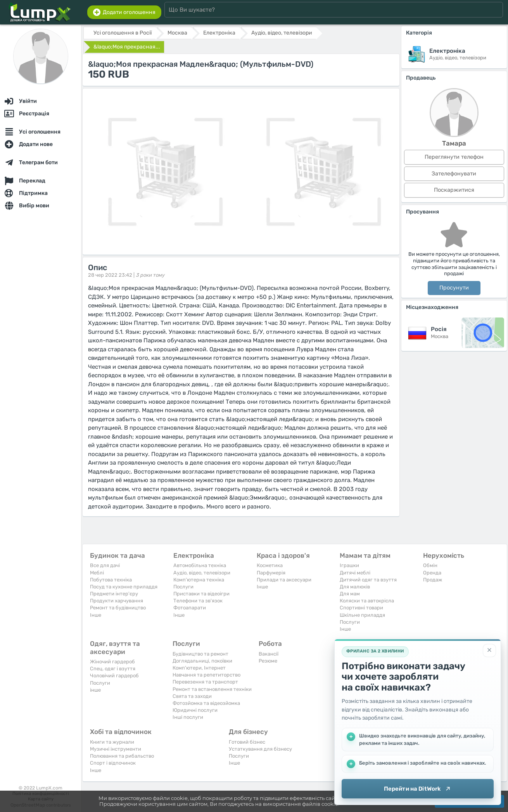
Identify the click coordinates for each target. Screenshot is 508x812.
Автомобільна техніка (200, 565)
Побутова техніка (111, 580)
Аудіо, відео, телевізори (202, 573)
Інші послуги (188, 717)
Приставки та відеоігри (201, 594)
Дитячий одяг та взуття (368, 580)
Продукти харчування (117, 601)
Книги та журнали (112, 742)
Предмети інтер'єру (114, 594)
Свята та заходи (192, 696)
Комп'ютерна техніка (199, 580)
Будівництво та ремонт (200, 654)
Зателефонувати (454, 174)
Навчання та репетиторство (206, 675)
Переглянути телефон (454, 157)
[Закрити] (489, 651)
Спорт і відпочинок (113, 763)
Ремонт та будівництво (118, 608)
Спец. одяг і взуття (113, 669)
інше (95, 690)
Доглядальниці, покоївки (202, 661)
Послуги (183, 587)
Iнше (96, 615)
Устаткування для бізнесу (260, 749)
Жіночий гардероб (112, 662)
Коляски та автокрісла (367, 601)
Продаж (433, 580)
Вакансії (269, 654)
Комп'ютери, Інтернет (199, 668)
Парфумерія (271, 573)
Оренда (432, 573)
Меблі (97, 573)
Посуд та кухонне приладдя (124, 587)
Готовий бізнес (247, 742)
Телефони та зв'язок (198, 601)
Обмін (430, 565)
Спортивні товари (361, 608)
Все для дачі (105, 565)
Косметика (270, 565)
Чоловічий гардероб (114, 676)
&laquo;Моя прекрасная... (127, 47)
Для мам (350, 594)
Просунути (454, 288)
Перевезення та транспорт (205, 682)
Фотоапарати (190, 608)
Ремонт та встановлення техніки (212, 689)
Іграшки (349, 565)
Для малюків (355, 587)
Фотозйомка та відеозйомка (206, 703)
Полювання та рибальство (122, 756)
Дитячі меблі (355, 573)
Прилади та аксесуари (284, 580)
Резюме (268, 661)
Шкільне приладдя (362, 615)
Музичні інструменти (116, 749)
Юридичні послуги (195, 710)
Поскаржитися (454, 190)
